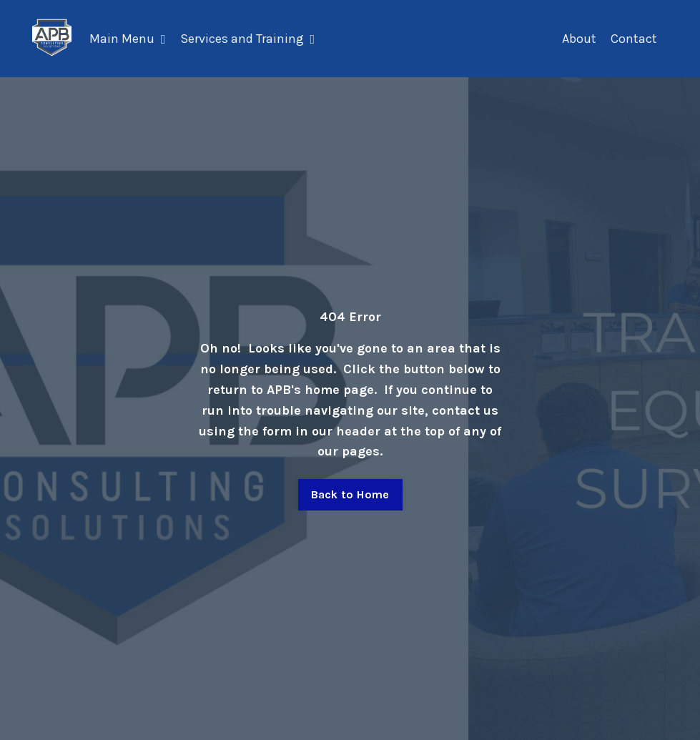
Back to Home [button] (350, 494)
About (579, 39)
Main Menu (128, 39)
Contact (634, 39)
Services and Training (248, 39)
